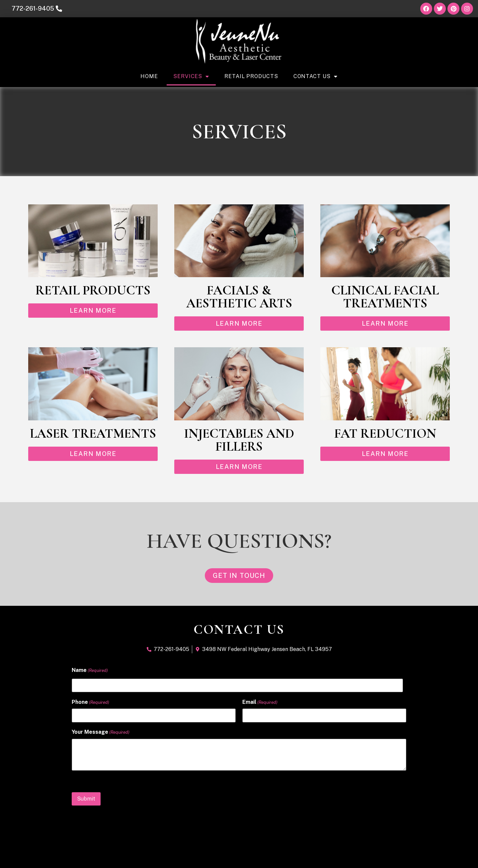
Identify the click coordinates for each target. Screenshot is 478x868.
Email (260, 702)
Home (149, 76)
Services (191, 76)
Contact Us (316, 76)
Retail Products (251, 76)
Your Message (101, 732)
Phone (90, 702)
